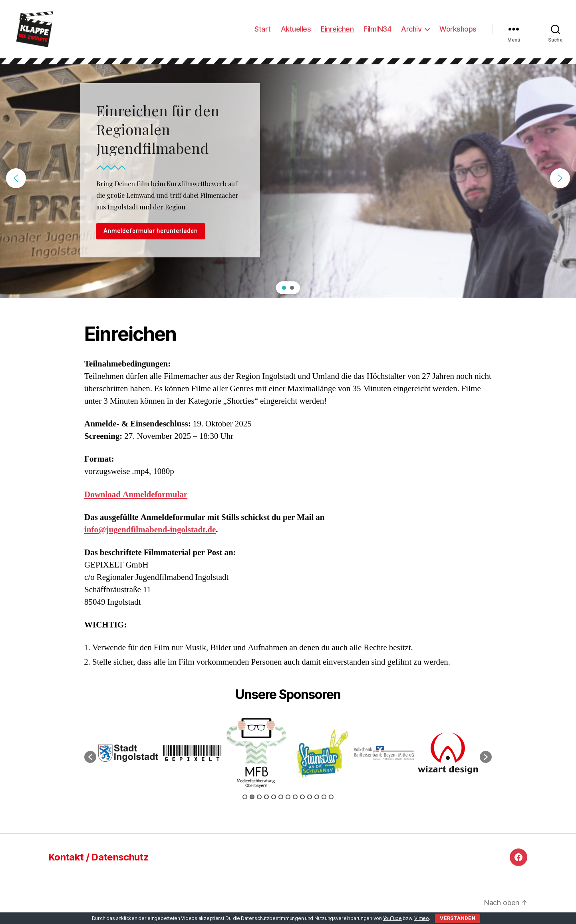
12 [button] (324, 797)
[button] (16, 178)
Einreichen (337, 29)
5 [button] (274, 797)
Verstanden (458, 918)
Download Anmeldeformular (136, 495)
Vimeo (422, 918)
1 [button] (245, 797)
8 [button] (295, 797)
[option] (128, 753)
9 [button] (302, 797)
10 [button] (310, 797)
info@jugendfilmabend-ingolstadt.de (150, 530)
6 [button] (281, 797)
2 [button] (252, 797)
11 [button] (317, 797)
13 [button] (331, 797)
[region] (288, 178)
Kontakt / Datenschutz (98, 857)
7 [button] (288, 797)
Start (263, 29)
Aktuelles (296, 29)
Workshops (458, 29)
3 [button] (259, 797)
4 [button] (266, 797)
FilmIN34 (377, 29)
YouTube (392, 918)
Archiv (411, 29)
